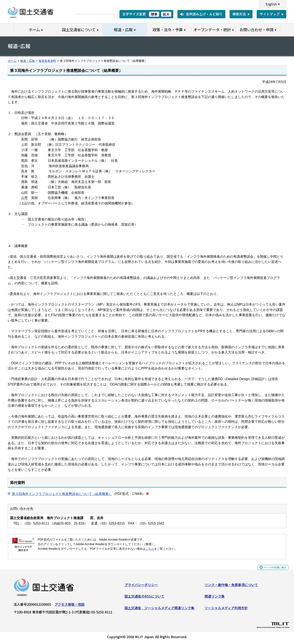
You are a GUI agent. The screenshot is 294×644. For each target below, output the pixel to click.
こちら (150, 549)
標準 (154, 14)
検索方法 (239, 14)
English (271, 4)
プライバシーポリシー (141, 586)
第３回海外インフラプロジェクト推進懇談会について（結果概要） (62, 494)
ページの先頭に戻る (272, 571)
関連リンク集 (215, 598)
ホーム (12, 61)
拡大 (166, 14)
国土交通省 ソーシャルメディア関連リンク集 (159, 609)
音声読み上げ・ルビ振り (204, 14)
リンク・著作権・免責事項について (231, 586)
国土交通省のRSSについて (144, 598)
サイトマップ (270, 14)
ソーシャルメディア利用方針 (226, 609)
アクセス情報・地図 (70, 606)
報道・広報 (28, 61)
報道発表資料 (47, 61)
